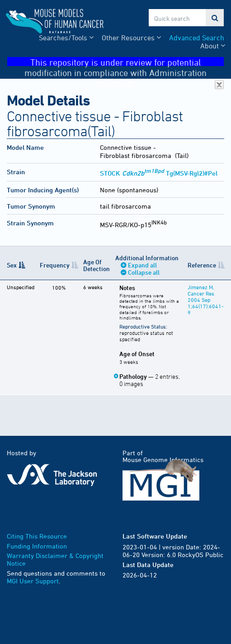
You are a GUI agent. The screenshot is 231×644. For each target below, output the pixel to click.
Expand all (142, 265)
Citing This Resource (37, 536)
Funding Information (37, 546)
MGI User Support (33, 581)
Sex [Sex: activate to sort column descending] (12, 265)
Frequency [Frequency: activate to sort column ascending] (55, 265)
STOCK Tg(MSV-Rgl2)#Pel (159, 173)
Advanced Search (197, 38)
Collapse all (144, 272)
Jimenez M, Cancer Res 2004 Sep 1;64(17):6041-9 (206, 300)
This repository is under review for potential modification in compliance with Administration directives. (124, 62)
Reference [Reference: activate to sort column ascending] (202, 265)
